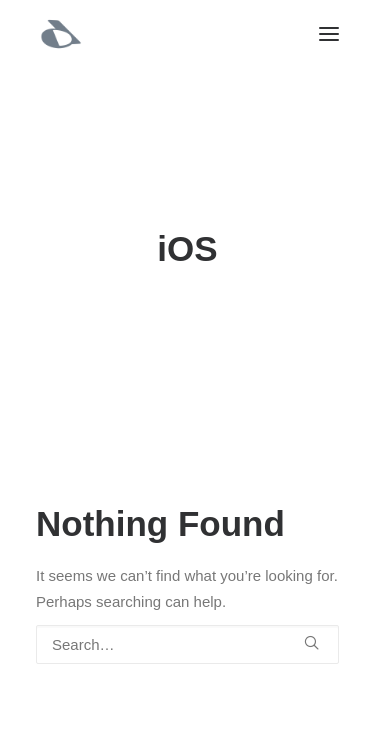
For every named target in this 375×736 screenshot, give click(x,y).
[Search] (187, 644)
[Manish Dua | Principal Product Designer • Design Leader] (61, 34)
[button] (329, 34)
